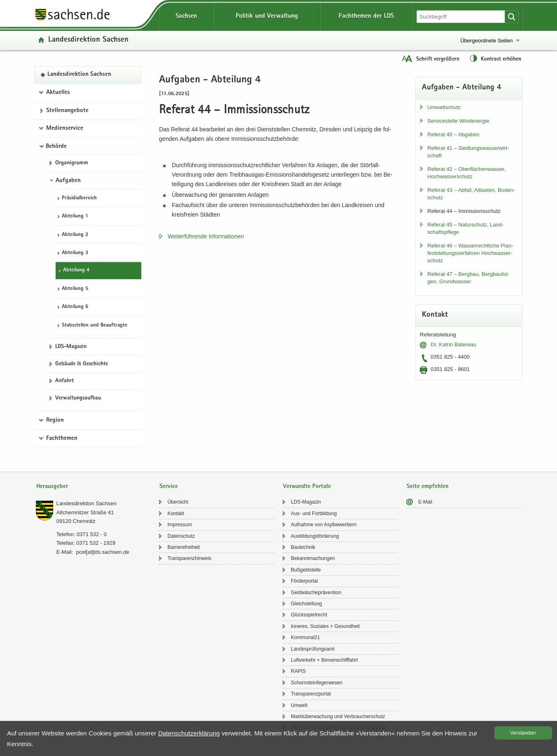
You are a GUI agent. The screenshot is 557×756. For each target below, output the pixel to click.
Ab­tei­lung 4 (76, 270)
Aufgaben (68, 181)
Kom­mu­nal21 (305, 637)
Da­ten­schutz (181, 536)
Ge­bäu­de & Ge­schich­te (82, 364)
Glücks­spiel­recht (309, 615)
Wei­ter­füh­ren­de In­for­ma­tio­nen (206, 236)
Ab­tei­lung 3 (75, 253)
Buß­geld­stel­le (306, 570)
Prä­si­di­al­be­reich (79, 198)
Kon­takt (176, 513)
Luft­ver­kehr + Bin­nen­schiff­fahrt (324, 660)
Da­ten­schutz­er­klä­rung (189, 733)
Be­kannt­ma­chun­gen (313, 558)
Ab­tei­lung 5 (75, 289)
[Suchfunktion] (461, 17)
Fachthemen (62, 439)
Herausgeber (52, 486)
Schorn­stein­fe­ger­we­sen (317, 683)
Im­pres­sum (179, 525)
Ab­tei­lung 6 (75, 307)
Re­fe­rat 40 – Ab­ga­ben (453, 134)
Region (55, 420)
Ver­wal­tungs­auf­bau (78, 398)
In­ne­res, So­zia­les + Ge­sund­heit (325, 626)
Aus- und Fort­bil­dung (314, 513)
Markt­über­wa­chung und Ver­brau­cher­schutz (338, 716)
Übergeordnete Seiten (486, 41)
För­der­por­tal (304, 581)
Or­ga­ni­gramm (72, 163)
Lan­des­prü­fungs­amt (313, 649)
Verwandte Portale (307, 486)
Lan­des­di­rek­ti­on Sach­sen (88, 40)
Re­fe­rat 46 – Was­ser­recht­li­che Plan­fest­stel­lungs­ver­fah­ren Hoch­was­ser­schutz (470, 253)
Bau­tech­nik (303, 547)
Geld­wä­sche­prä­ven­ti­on (316, 593)
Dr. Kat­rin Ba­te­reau (453, 344)
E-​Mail (425, 502)
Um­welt (299, 705)
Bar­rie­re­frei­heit (184, 547)
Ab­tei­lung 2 (75, 235)
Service (169, 486)
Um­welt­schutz (444, 107)
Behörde (56, 147)
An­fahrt (64, 381)
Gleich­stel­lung (306, 604)
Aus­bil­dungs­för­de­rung (315, 536)
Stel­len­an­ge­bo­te (67, 111)
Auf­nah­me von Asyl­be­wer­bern (324, 525)
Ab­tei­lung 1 (75, 216)
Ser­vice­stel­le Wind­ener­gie (458, 121)
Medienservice (65, 128)
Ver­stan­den (523, 733)
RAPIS (298, 671)
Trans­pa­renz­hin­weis (189, 558)
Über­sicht (178, 502)
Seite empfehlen (428, 486)
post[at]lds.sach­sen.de (102, 552)
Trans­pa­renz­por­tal (311, 694)
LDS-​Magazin (71, 347)
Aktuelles (58, 93)
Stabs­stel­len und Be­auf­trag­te (95, 325)
